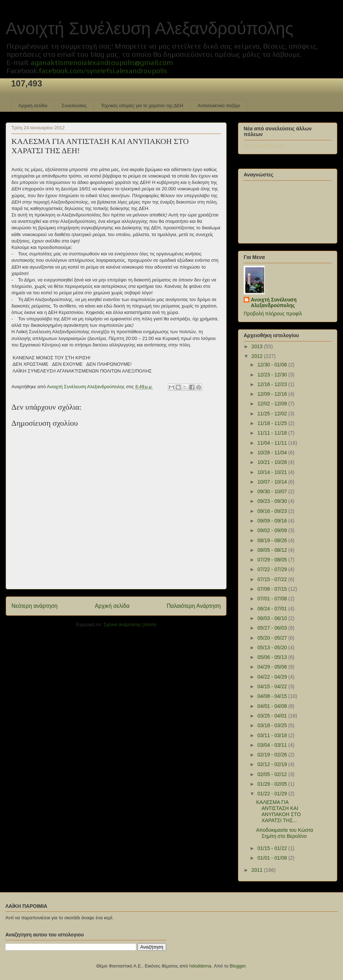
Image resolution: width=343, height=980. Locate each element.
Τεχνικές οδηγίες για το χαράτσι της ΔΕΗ (142, 106)
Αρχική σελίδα (33, 106)
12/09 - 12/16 (273, 394)
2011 (258, 870)
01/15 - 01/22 (273, 848)
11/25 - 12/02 (273, 414)
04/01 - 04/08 (273, 706)
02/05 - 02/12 (273, 774)
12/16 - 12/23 (273, 384)
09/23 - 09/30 (273, 501)
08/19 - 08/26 (273, 540)
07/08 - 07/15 (273, 589)
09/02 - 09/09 (273, 530)
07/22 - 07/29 (273, 569)
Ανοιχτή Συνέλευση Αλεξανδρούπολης (150, 28)
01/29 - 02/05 (273, 784)
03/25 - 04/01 (273, 716)
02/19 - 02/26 (273, 755)
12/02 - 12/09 (273, 404)
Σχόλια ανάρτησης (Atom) (130, 624)
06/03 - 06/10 (273, 618)
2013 (258, 346)
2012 (258, 356)
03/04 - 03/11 (273, 745)
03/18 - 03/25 (273, 725)
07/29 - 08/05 (273, 560)
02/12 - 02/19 (273, 764)
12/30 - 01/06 (273, 365)
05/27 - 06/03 (273, 628)
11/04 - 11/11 (273, 443)
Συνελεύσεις (74, 106)
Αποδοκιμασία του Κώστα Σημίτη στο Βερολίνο (285, 833)
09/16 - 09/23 (273, 511)
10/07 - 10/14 (273, 482)
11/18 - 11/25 (273, 423)
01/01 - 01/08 (273, 858)
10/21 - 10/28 (273, 462)
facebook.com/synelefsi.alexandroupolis (103, 71)
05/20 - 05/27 (273, 638)
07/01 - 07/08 (273, 599)
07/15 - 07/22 (273, 579)
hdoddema (200, 966)
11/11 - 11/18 (273, 433)
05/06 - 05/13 (273, 657)
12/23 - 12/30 (273, 375)
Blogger (238, 966)
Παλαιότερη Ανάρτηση (194, 606)
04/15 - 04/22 (273, 686)
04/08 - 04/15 (273, 696)
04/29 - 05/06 (273, 667)
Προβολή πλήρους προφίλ (273, 314)
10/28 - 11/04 (273, 452)
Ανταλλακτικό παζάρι (219, 106)
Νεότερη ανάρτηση (34, 606)
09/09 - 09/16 (273, 521)
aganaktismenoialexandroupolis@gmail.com (102, 62)
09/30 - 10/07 (273, 491)
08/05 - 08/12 (273, 550)
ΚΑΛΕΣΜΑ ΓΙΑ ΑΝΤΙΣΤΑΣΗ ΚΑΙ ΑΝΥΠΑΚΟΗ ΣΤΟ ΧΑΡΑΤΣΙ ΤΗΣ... (279, 811)
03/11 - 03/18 (273, 735)
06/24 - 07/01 (273, 609)
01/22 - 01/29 (273, 794)
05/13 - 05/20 (273, 647)
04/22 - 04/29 (273, 677)
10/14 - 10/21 (273, 472)
